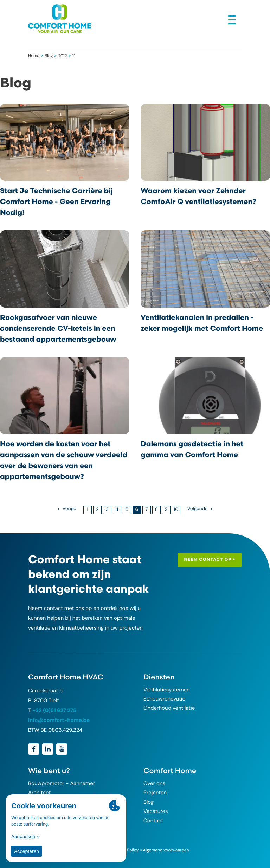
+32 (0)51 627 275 (54, 710)
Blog (49, 56)
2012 (62, 56)
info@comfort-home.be (59, 720)
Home (34, 56)
